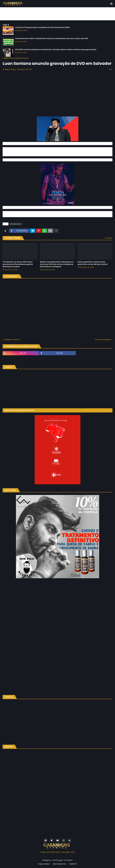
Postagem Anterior (12, 340)
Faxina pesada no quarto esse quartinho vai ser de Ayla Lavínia (93, 263)
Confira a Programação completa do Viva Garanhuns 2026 (42, 27)
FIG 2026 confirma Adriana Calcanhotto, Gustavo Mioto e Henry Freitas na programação (56, 50)
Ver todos (109, 238)
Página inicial (8, 58)
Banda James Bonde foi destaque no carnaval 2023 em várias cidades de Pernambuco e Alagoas (57, 264)
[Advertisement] (58, 14)
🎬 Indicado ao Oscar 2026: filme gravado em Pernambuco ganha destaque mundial (18, 264)
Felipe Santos (44, 864)
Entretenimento (22, 58)
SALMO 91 (73, 864)
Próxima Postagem (103, 340)
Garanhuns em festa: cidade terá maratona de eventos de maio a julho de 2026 (52, 39)
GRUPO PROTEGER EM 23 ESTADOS (19, 410)
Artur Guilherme (59, 864)
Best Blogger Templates (63, 860)
